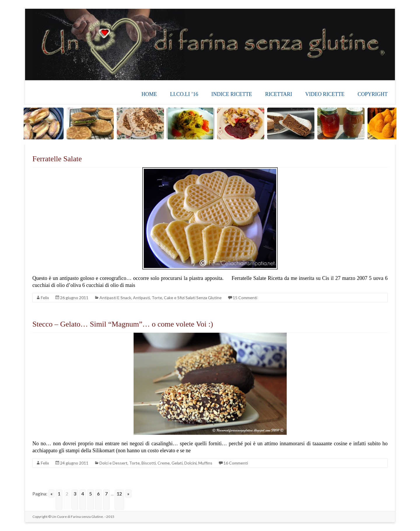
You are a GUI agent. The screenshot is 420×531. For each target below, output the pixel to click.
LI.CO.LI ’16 (184, 94)
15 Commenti (245, 298)
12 (119, 494)
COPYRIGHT (373, 94)
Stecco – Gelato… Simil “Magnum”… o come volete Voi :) (123, 324)
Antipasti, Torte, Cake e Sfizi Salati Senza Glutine (177, 298)
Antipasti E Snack (115, 298)
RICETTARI (279, 94)
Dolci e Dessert (113, 463)
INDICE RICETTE (231, 94)
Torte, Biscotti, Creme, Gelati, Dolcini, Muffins (171, 463)
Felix (45, 298)
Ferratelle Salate (57, 159)
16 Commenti (236, 463)
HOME (149, 94)
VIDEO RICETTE (325, 94)
